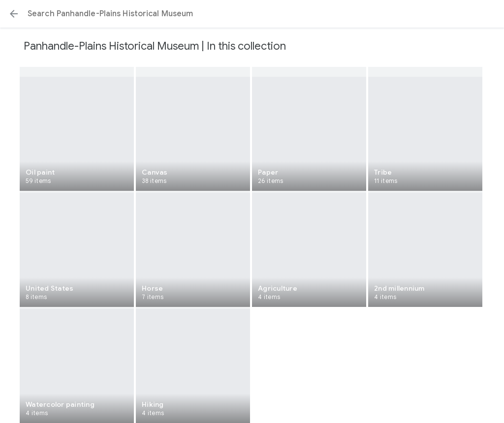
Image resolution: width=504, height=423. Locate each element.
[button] (14, 14)
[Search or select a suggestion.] (252, 14)
